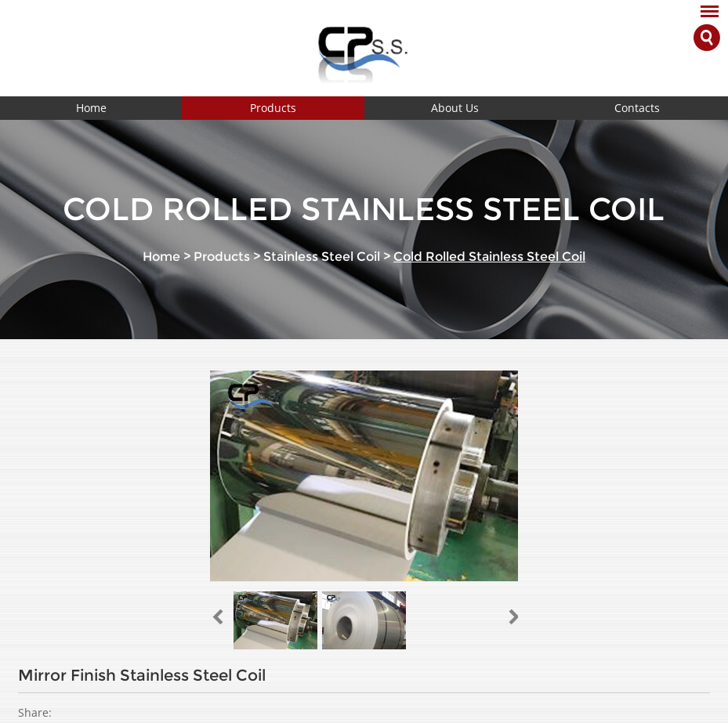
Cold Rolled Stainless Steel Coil (489, 257)
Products (273, 108)
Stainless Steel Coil (322, 257)
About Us (455, 108)
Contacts (637, 108)
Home (91, 108)
